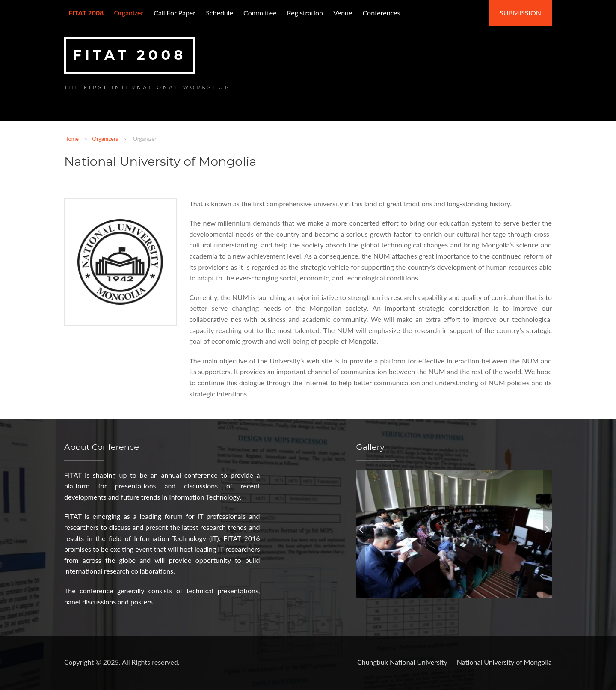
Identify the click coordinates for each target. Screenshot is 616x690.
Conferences (382, 13)
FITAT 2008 (129, 55)
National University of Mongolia (504, 662)
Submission (520, 13)
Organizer (129, 13)
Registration (305, 13)
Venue (343, 13)
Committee (260, 13)
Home (71, 139)
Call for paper (175, 13)
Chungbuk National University (402, 662)
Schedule (219, 13)
